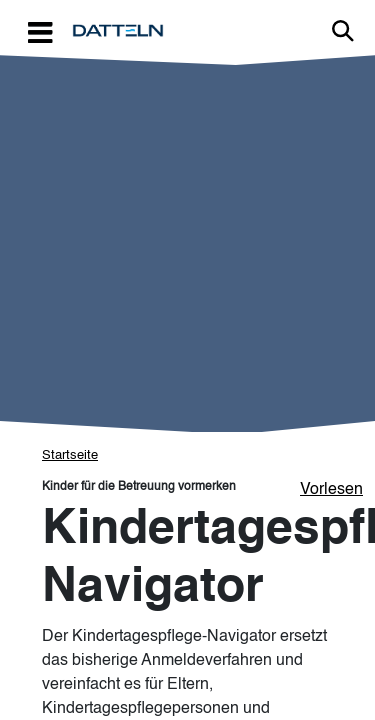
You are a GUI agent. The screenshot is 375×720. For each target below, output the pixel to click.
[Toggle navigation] (40, 31)
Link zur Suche (343, 31)
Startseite (70, 455)
